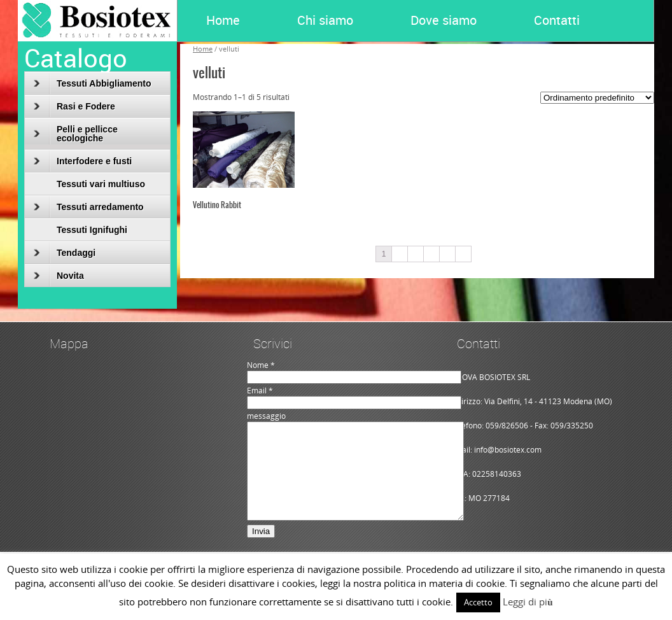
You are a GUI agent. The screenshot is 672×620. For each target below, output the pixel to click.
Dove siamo (444, 20)
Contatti (557, 20)
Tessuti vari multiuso (101, 184)
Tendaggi (65, 253)
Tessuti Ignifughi (92, 230)
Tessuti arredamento (89, 207)
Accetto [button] (478, 602)
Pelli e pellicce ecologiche (76, 134)
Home (223, 20)
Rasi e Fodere (74, 106)
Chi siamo (325, 20)
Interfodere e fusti (83, 161)
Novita (59, 276)
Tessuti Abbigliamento (93, 83)
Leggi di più (528, 602)
